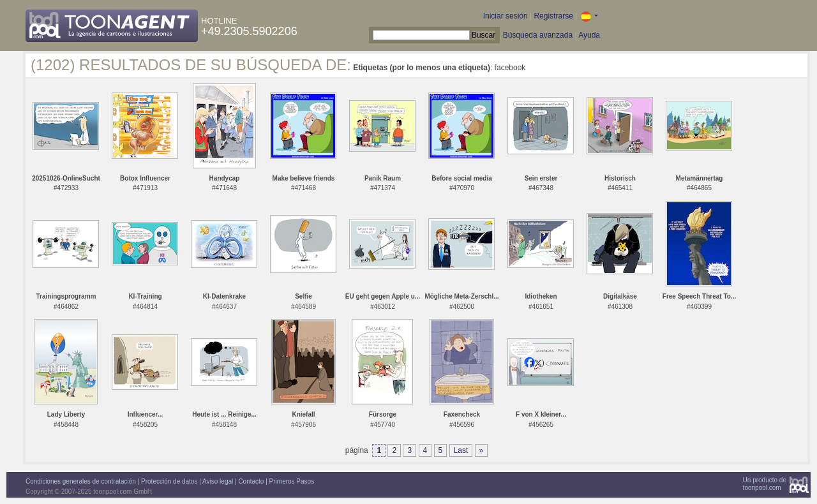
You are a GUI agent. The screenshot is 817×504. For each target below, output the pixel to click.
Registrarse (553, 16)
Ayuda (589, 35)
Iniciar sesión (506, 16)
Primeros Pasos (292, 481)
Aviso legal (218, 481)
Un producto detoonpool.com (765, 484)
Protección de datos (169, 481)
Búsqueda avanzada (538, 35)
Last (461, 450)
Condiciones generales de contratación (81, 481)
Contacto (251, 481)
